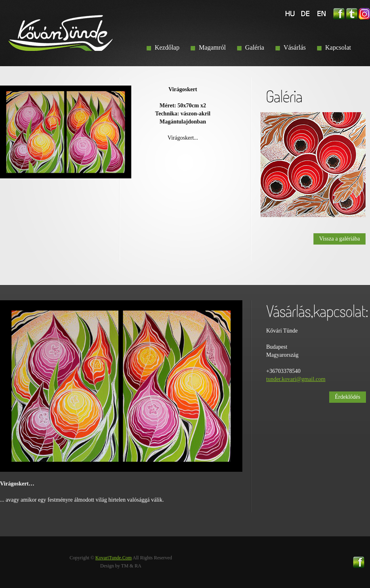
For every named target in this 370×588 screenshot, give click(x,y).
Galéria (255, 47)
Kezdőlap (167, 47)
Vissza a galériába (340, 239)
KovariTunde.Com (114, 558)
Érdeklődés (348, 397)
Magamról (212, 47)
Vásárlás (295, 47)
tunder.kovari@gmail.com (296, 379)
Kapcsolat (338, 47)
